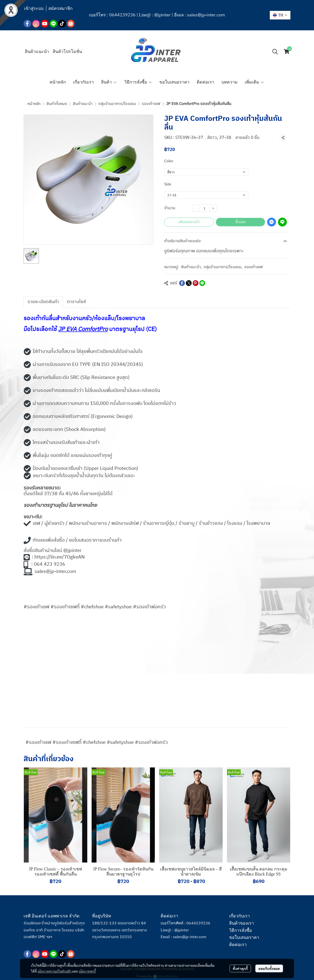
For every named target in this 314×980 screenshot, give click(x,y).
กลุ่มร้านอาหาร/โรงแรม (117, 104)
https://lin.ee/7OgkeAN (60, 557)
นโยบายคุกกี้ (87, 970)
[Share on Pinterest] (195, 283)
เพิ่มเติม (254, 82)
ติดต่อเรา (238, 945)
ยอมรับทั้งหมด (269, 968)
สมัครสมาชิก (60, 8)
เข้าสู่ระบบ (34, 8)
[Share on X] (189, 283)
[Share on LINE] (202, 283)
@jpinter (162, 15)
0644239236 (122, 15)
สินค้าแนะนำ (83, 104)
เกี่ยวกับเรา (239, 916)
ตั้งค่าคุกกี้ (240, 968)
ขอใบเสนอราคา (244, 937)
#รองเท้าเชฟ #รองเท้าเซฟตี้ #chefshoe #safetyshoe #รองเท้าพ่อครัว (97, 743)
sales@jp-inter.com (206, 15)
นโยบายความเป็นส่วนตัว (54, 970)
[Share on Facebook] (182, 283)
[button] (280, 15)
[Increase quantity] (213, 208)
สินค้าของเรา (242, 923)
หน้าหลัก (34, 104)
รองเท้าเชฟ (151, 104)
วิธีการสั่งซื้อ (241, 930)
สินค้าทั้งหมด (57, 104)
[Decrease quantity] (196, 208)
